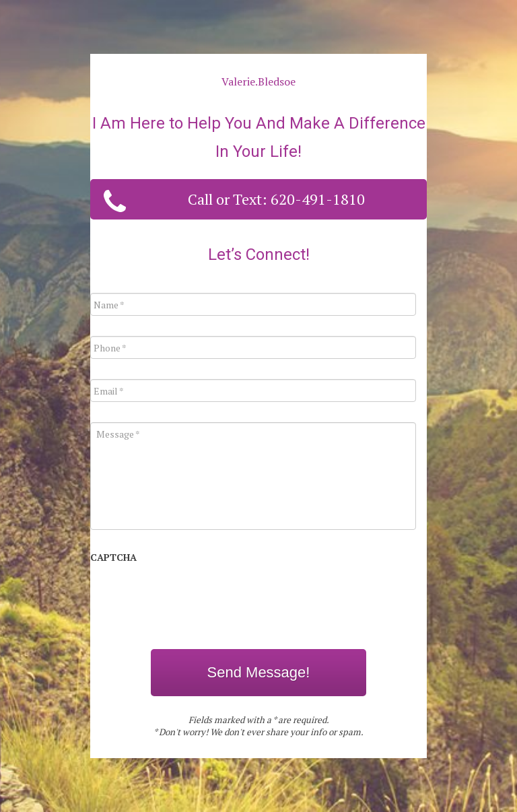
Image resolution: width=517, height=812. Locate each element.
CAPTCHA (113, 557)
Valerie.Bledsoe (258, 81)
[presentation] (193, 599)
